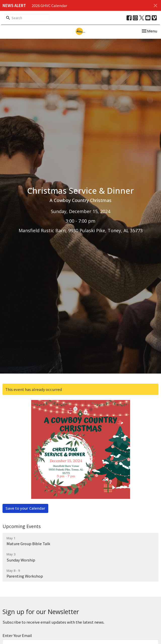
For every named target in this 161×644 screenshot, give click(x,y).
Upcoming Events (22, 526)
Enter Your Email (17, 635)
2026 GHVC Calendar (49, 5)
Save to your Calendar (25, 508)
